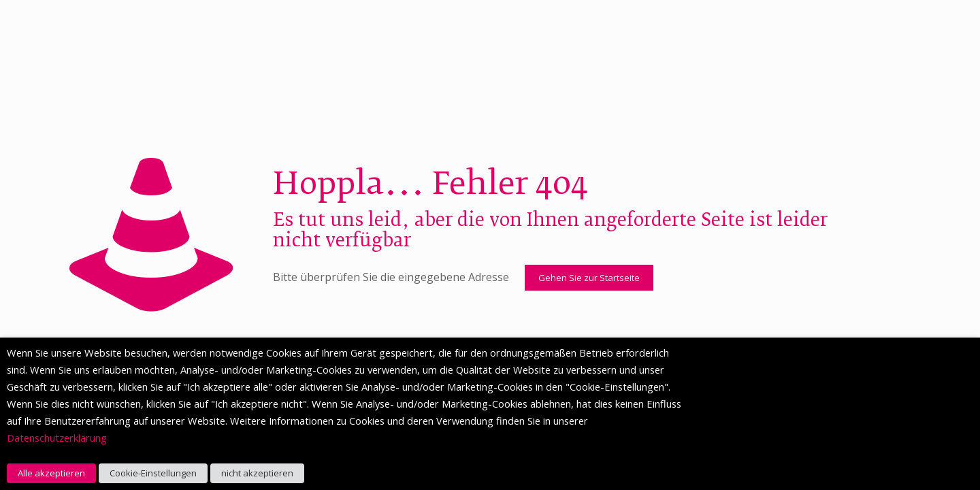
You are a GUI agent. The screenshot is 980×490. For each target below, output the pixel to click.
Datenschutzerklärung (57, 438)
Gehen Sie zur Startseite (589, 278)
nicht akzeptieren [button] (257, 473)
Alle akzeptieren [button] (51, 473)
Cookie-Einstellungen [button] (153, 473)
